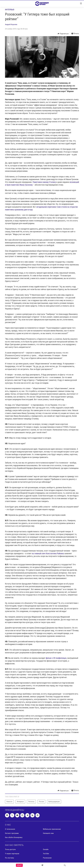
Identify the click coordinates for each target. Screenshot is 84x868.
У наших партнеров (12, 854)
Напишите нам (48, 833)
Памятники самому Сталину (44, 182)
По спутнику (10, 858)
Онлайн (46, 849)
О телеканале (10, 829)
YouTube (46, 854)
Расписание (47, 858)
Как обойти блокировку (14, 837)
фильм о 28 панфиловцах (56, 658)
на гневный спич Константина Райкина (48, 553)
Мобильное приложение (52, 829)
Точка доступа (10, 849)
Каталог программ (12, 833)
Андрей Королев (11, 24)
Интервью (10, 10)
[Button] (63, 34)
